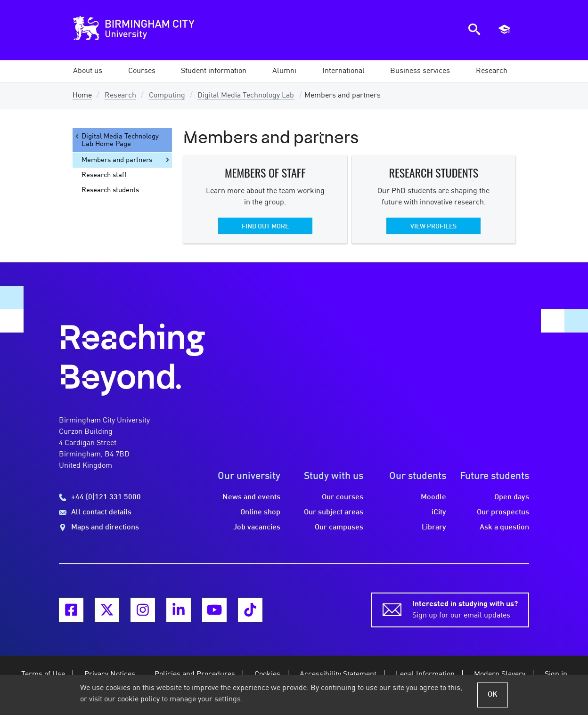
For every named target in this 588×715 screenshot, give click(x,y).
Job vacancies (257, 528)
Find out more (265, 227)
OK (493, 695)
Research (120, 96)
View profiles (433, 227)
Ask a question (504, 528)
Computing (167, 96)
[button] (88, 71)
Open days (512, 497)
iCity (439, 512)
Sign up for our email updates (465, 609)
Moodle (433, 497)
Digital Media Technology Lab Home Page (116, 140)
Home (82, 96)
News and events (251, 497)
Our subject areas (334, 512)
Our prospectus (503, 512)
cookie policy (139, 699)
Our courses (343, 497)
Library (434, 528)
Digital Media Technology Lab (246, 96)
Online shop (260, 512)
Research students (110, 190)
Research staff (104, 175)
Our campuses (339, 528)
